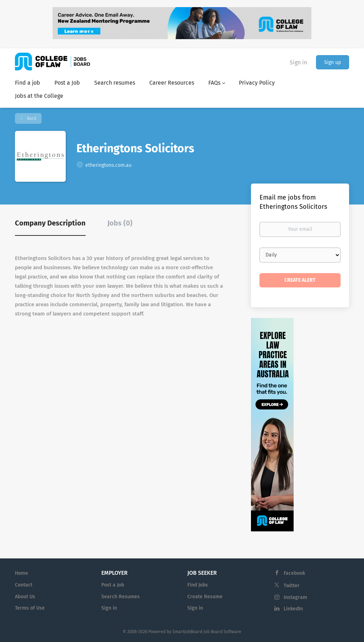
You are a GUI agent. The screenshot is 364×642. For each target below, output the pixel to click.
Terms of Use (30, 608)
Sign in (298, 62)
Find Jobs (198, 585)
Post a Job (113, 585)
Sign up (333, 62)
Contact (24, 585)
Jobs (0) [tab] (120, 223)
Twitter (292, 586)
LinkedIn (293, 609)
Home (22, 573)
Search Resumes (121, 597)
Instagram (295, 597)
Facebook (294, 573)
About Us (25, 597)
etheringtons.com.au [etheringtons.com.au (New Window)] (108, 165)
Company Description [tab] (50, 223)
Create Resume (205, 597)
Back (31, 118)
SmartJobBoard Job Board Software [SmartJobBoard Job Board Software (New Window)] (207, 632)
